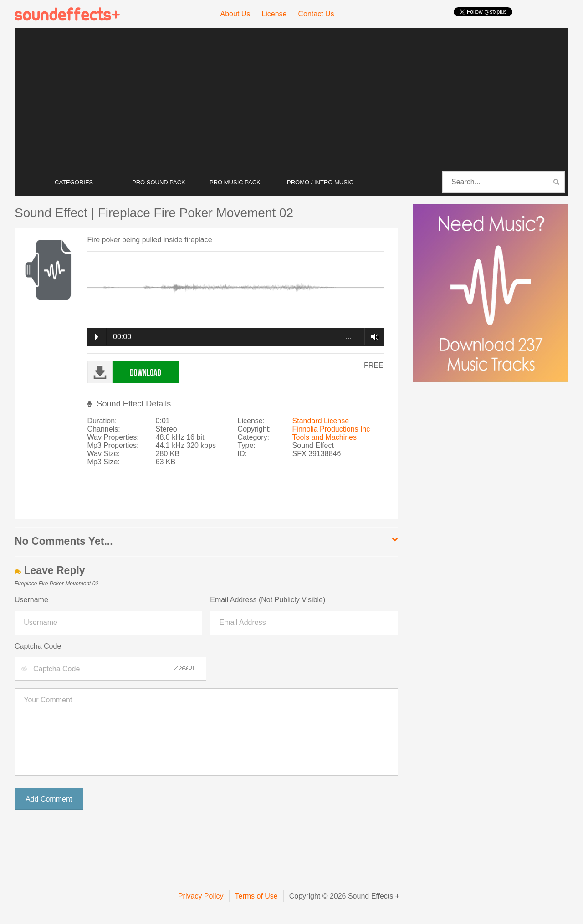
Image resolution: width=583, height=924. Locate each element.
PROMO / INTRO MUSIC (320, 182)
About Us (235, 14)
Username (31, 600)
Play (97, 337)
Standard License (321, 421)
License (274, 14)
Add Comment (49, 799)
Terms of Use (256, 896)
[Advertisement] (291, 100)
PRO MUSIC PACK (235, 182)
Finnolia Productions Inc (331, 429)
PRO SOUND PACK (159, 182)
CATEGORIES (74, 182)
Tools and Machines (325, 437)
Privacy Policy (201, 896)
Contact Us (316, 14)
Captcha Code (38, 646)
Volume (372, 337)
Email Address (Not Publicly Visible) (268, 600)
